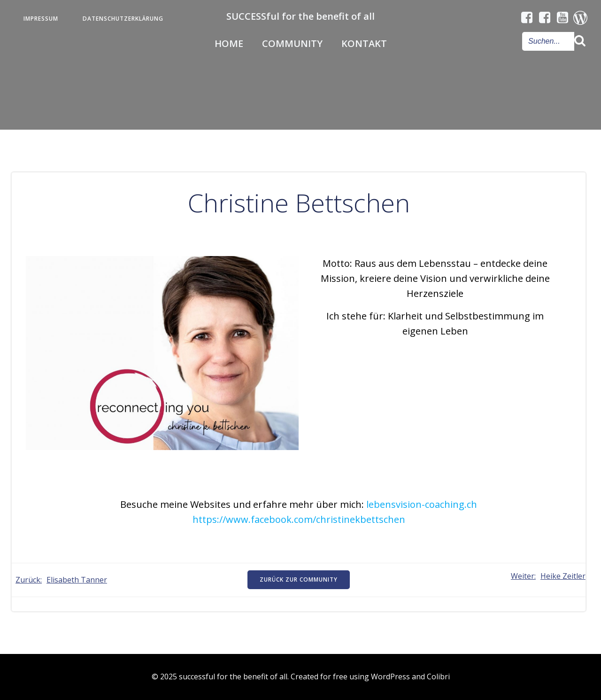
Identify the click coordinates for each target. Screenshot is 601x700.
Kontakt (364, 43)
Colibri (438, 677)
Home (229, 43)
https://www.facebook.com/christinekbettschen (299, 519)
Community (292, 43)
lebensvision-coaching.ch (422, 504)
